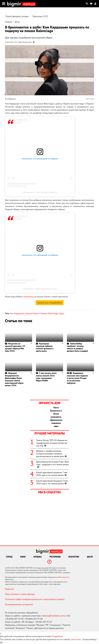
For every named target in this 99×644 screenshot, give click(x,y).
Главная (9, 22)
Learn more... (76, 639)
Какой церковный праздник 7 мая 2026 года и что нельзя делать (52, 474)
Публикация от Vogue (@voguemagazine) (40, 192)
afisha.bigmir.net (64, 577)
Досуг (17, 22)
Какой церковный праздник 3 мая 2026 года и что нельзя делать (52, 482)
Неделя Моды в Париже (36, 313)
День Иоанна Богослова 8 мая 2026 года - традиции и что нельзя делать (53, 464)
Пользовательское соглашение (19, 604)
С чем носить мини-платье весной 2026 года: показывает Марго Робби (47, 377)
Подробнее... (58, 636)
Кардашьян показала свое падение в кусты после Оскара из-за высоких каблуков (77, 378)
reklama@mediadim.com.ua (54, 616)
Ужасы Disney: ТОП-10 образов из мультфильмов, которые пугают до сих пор (52, 443)
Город (9, 557)
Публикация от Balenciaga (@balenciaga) (40, 289)
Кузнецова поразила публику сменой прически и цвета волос (45, 347)
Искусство (74, 557)
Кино (23, 557)
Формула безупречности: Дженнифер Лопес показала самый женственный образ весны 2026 (14, 379)
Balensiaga (53, 313)
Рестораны (55, 557)
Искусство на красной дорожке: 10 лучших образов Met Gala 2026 (15, 347)
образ (61, 313)
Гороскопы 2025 (40, 16)
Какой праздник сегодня (17, 16)
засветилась (28, 297)
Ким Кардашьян (17, 313)
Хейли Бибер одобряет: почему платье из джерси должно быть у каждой (77, 347)
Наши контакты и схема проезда (20, 594)
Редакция (9, 589)
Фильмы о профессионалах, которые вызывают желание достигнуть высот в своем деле (52, 454)
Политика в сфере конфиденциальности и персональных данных (35, 599)
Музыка (38, 557)
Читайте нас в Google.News (50, 303)
